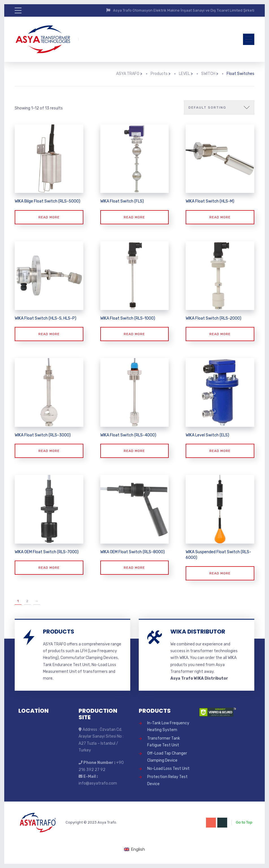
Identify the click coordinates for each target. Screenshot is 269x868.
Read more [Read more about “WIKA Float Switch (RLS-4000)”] (134, 451)
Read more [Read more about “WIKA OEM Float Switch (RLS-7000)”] (49, 568)
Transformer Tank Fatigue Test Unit (164, 742)
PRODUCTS (59, 632)
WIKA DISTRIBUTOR (198, 632)
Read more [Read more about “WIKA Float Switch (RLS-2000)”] (220, 334)
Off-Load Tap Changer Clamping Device (167, 757)
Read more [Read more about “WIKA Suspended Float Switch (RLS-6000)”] (220, 573)
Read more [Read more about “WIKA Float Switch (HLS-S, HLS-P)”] (49, 334)
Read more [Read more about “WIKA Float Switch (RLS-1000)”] (134, 334)
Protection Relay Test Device (167, 780)
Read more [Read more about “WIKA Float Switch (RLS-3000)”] (49, 451)
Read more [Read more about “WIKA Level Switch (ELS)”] (220, 451)
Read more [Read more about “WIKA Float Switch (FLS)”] (134, 217)
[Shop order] (219, 107)
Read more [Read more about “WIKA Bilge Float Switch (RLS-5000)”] (49, 217)
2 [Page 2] (27, 601)
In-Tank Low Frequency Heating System (168, 726)
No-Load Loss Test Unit (168, 769)
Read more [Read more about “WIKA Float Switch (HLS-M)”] (220, 217)
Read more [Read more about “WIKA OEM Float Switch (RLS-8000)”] (134, 568)
